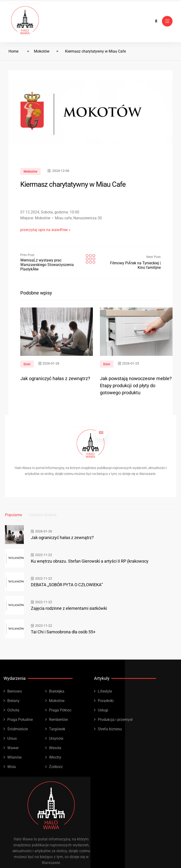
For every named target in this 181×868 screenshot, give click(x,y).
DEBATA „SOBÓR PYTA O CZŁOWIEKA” (67, 585)
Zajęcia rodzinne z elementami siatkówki (69, 608)
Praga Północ (60, 710)
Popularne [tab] (13, 515)
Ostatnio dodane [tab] (43, 515)
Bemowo (15, 691)
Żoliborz (56, 767)
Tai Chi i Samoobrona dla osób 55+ (63, 632)
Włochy (55, 757)
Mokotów (42, 51)
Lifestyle (105, 691)
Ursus (12, 738)
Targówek (57, 729)
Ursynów (56, 738)
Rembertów (58, 720)
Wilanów (14, 757)
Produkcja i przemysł (115, 720)
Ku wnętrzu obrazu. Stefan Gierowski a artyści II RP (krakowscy (90, 561)
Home (13, 51)
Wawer (13, 748)
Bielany (13, 701)
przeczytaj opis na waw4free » (45, 230)
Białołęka (57, 691)
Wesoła (55, 748)
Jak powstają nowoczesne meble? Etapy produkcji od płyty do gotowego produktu (136, 386)
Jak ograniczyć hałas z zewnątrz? (55, 378)
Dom (27, 364)
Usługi (103, 710)
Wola (12, 767)
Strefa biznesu (110, 729)
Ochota (13, 710)
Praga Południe (20, 720)
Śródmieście (18, 729)
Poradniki (106, 701)
